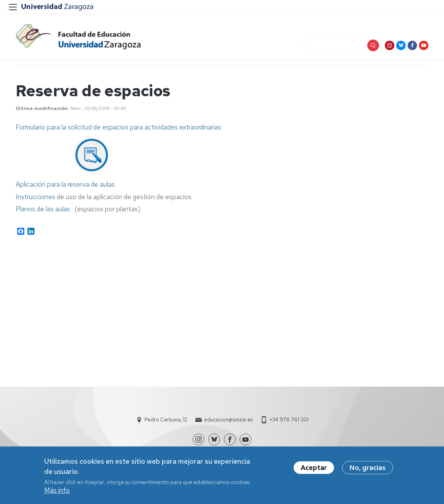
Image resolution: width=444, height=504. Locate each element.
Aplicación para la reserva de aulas (65, 184)
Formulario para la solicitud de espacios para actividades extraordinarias (118, 127)
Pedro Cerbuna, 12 (166, 420)
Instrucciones (35, 197)
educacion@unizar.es (228, 420)
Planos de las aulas (43, 209)
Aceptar (314, 470)
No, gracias (368, 470)
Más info (57, 493)
